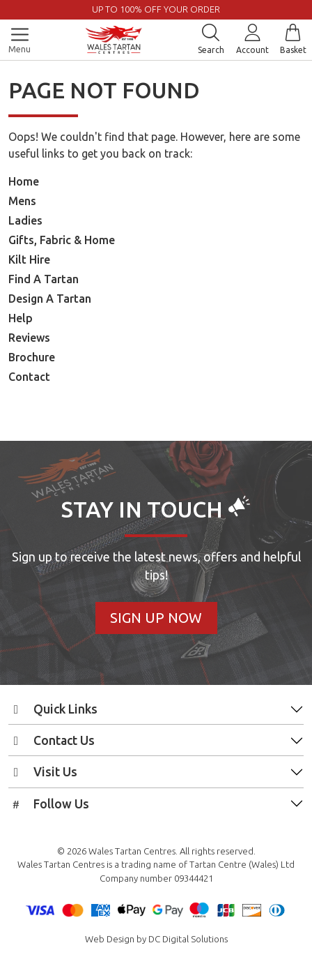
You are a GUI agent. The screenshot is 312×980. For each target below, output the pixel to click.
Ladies (25, 220)
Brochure (32, 357)
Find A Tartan (44, 279)
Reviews (29, 338)
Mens (22, 201)
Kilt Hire (29, 259)
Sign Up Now (156, 618)
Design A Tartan (50, 299)
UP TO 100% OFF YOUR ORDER (156, 9)
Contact (29, 377)
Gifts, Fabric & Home (62, 240)
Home (24, 181)
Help (21, 318)
